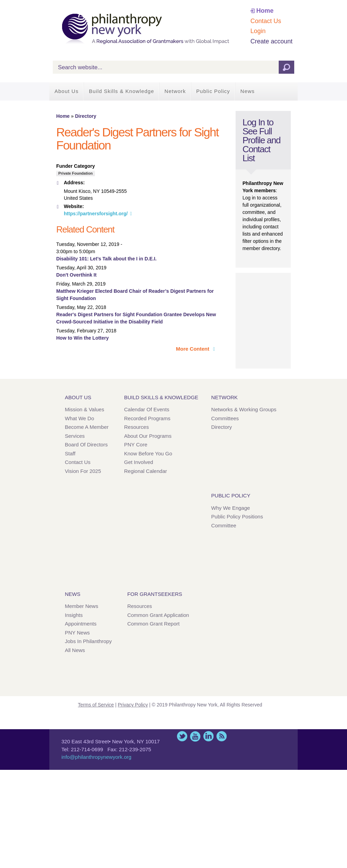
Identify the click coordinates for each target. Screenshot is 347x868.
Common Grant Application (158, 615)
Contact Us (266, 21)
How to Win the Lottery (82, 338)
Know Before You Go (148, 453)
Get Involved (139, 462)
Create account (271, 41)
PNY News (77, 633)
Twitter (182, 736)
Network (175, 91)
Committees (225, 418)
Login (258, 31)
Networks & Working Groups (244, 409)
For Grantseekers (155, 594)
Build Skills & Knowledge (122, 91)
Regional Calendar (146, 471)
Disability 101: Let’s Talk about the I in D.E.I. (106, 259)
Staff (70, 453)
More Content (193, 349)
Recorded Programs (147, 418)
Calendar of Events (147, 409)
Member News (82, 606)
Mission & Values (85, 409)
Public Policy (213, 91)
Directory (85, 116)
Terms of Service (96, 705)
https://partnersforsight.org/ (96, 214)
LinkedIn (208, 736)
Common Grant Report (153, 624)
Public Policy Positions (237, 516)
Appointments (81, 624)
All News (75, 650)
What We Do (80, 418)
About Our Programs (148, 436)
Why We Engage (230, 508)
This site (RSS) (221, 736)
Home (265, 11)
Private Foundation (76, 173)
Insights (74, 615)
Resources (137, 427)
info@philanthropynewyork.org (96, 757)
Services (75, 436)
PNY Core (136, 445)
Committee (224, 525)
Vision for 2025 (83, 471)
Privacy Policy (133, 705)
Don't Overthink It (76, 275)
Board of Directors (86, 445)
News (248, 91)
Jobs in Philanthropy (88, 641)
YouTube (195, 736)
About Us (67, 91)
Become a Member (87, 427)
